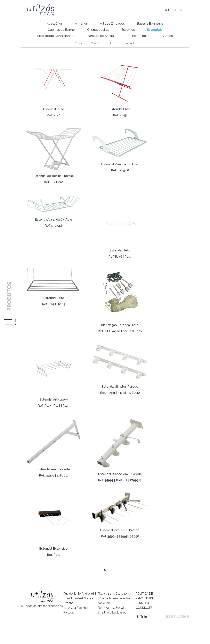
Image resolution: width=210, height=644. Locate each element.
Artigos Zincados (112, 24)
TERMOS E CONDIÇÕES (144, 605)
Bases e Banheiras (150, 24)
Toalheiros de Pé (138, 36)
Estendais (155, 30)
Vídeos (168, 36)
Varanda (130, 43)
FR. (181, 10)
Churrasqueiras (98, 30)
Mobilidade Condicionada (56, 36)
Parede (96, 43)
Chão (78, 43)
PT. (168, 10)
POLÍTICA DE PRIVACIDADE (145, 596)
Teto (112, 43)
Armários (81, 24)
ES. (187, 10)
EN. (174, 10)
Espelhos (128, 30)
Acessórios (55, 24)
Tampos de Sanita (101, 36)
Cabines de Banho (61, 30)
